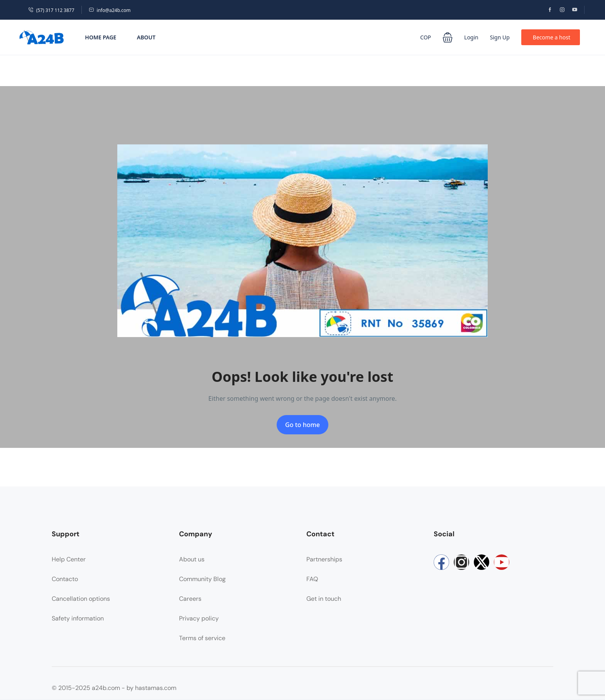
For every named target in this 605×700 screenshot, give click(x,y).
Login (471, 37)
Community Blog (202, 579)
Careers (190, 599)
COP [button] (426, 37)
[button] (448, 37)
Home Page (101, 37)
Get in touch (324, 599)
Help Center (69, 559)
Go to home (302, 425)
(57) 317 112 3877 (51, 10)
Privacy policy (199, 618)
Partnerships (324, 559)
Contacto (65, 579)
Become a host (552, 37)
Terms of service (202, 638)
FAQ (312, 579)
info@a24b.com (110, 10)
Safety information (78, 618)
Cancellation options (81, 599)
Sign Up (500, 37)
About (146, 37)
